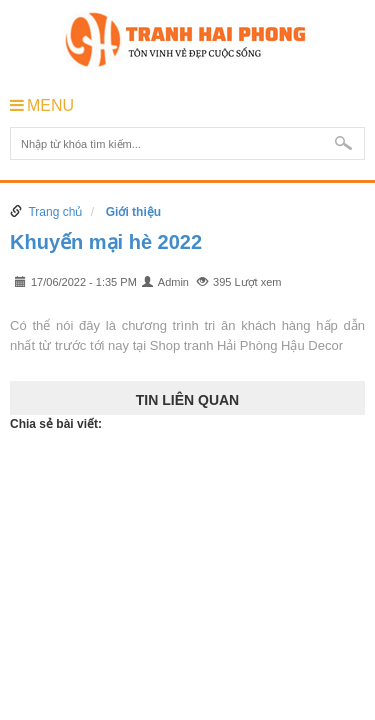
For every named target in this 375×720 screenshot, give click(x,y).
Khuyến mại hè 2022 (106, 242)
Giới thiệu (133, 212)
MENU (42, 105)
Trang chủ (55, 212)
